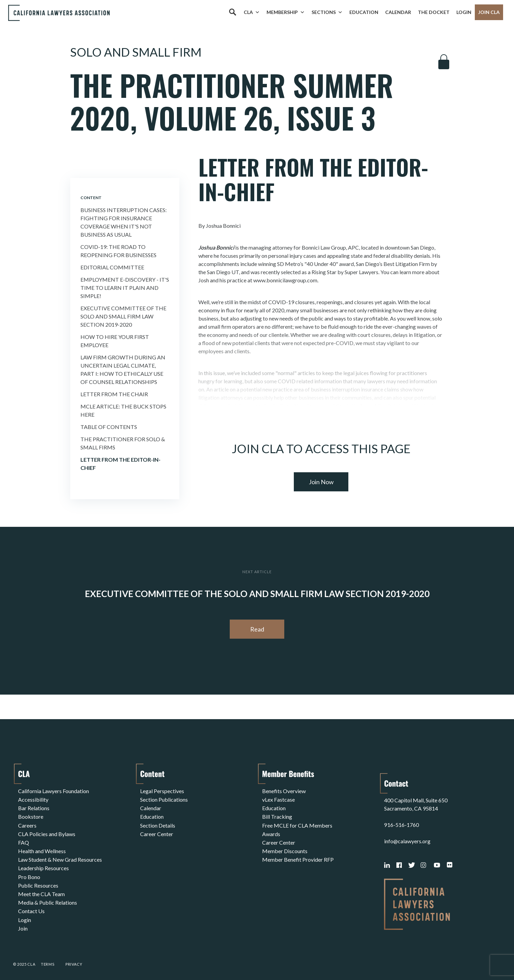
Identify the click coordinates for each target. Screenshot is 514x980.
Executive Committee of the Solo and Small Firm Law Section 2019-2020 (123, 316)
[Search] (232, 12)
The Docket (434, 12)
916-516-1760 (402, 818)
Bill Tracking (277, 815)
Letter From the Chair (114, 394)
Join (23, 922)
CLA (252, 12)
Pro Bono (29, 872)
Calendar (398, 12)
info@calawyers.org (407, 834)
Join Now (321, 482)
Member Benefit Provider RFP (298, 856)
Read (257, 629)
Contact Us (31, 905)
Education (364, 12)
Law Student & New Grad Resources (60, 856)
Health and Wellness (42, 848)
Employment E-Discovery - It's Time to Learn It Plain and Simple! (125, 288)
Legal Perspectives (162, 791)
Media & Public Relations (48, 897)
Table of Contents (109, 427)
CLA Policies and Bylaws (47, 831)
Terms (48, 957)
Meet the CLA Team (41, 889)
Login (464, 12)
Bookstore (31, 815)
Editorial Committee (112, 267)
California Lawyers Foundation (54, 791)
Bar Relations (34, 807)
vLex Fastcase (278, 799)
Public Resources (38, 881)
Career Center (157, 831)
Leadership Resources (43, 864)
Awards (271, 831)
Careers (27, 823)
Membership (286, 12)
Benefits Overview (284, 791)
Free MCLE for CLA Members (297, 823)
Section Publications (164, 799)
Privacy (74, 957)
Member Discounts (285, 848)
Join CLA (489, 12)
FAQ (24, 840)
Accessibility (33, 799)
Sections (327, 12)
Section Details (158, 823)
